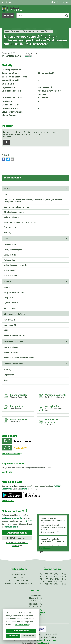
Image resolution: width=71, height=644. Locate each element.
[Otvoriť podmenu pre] (66, 181)
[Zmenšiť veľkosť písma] (55, 2)
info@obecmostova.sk (36, 604)
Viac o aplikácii (8, 492)
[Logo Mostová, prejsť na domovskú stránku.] (35, 9)
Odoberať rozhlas (17, 525)
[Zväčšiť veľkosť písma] (58, 2)
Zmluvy (28, 48)
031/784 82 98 (36, 602)
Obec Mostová (43, 635)
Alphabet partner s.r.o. (47, 632)
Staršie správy (46, 540)
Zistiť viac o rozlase (17, 530)
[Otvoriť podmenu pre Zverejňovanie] (66, 175)
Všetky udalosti (9, 464)
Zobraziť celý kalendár (12, 446)
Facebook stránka (36, 607)
